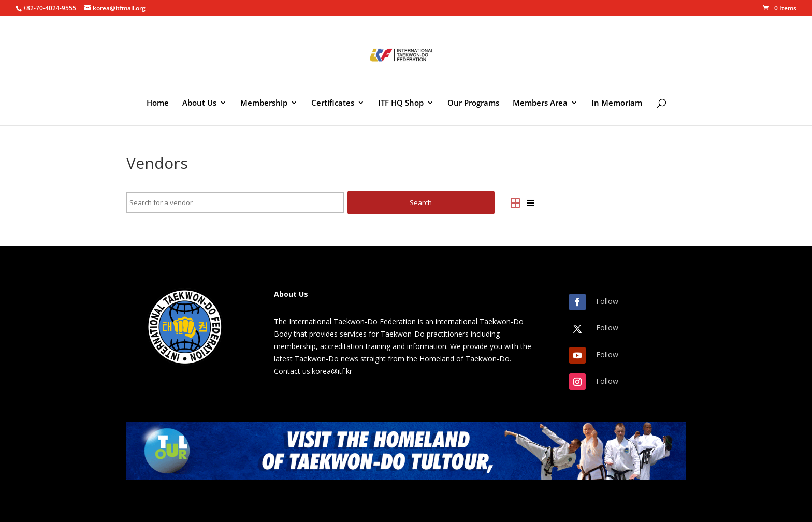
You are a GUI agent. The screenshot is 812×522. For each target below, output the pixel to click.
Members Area (540, 103)
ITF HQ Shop (401, 103)
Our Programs (473, 103)
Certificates (333, 103)
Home (158, 103)
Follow (607, 301)
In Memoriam (617, 103)
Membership (264, 103)
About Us (199, 103)
